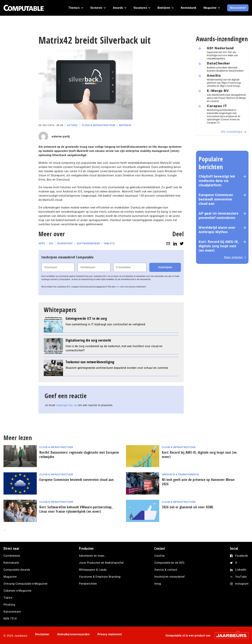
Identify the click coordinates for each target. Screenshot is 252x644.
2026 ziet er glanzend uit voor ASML (188, 507)
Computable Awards (17, 570)
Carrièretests (12, 556)
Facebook (242, 556)
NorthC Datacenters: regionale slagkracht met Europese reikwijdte (79, 455)
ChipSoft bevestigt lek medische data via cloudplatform (217, 181)
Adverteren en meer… (92, 556)
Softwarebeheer (88, 243)
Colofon (160, 556)
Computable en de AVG (169, 563)
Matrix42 (125, 125)
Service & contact (166, 570)
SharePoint (65, 243)
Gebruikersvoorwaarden (73, 634)
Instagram (242, 584)
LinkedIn (241, 570)
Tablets (109, 243)
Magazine (10, 577)
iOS (51, 243)
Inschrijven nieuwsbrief (170, 577)
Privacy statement (110, 634)
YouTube (241, 577)
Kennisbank (11, 563)
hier (118, 287)
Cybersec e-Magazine (17, 591)
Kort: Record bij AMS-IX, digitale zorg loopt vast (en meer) (219, 246)
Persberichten (88, 584)
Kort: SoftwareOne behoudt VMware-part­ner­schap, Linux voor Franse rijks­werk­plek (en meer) (76, 509)
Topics (8, 598)
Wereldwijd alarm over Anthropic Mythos (217, 230)
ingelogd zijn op (66, 405)
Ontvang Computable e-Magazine (25, 584)
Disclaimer (42, 634)
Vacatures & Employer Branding (100, 577)
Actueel (72, 125)
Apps (42, 243)
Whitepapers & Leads (93, 570)
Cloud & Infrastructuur (99, 125)
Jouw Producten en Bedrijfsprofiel (101, 563)
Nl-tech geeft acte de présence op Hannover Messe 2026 (198, 482)
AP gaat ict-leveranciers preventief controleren (218, 216)
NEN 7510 (10, 619)
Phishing (9, 605)
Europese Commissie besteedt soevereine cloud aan (216, 199)
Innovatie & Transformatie (181, 474)
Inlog (158, 584)
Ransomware (12, 612)
